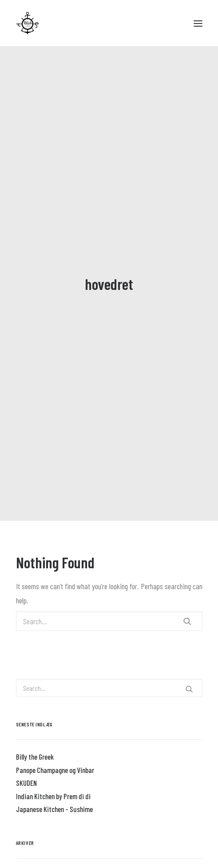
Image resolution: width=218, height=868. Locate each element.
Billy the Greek (35, 748)
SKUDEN (26, 774)
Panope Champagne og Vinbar (55, 761)
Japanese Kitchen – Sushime (54, 800)
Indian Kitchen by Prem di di (53, 787)
